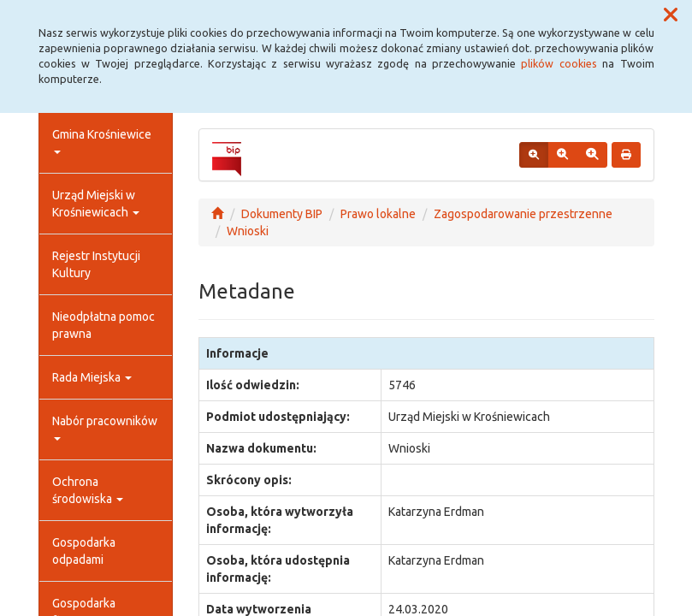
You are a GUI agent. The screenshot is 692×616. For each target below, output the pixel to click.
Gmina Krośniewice (102, 141)
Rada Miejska (92, 377)
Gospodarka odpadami (84, 551)
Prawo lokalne (378, 214)
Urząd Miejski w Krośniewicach (96, 204)
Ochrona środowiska (88, 490)
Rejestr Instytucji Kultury (96, 264)
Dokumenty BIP (282, 214)
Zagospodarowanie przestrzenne (523, 214)
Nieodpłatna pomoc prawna (104, 325)
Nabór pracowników (105, 427)
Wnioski (248, 231)
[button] (671, 15)
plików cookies (559, 63)
